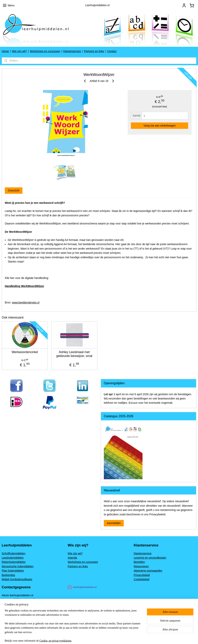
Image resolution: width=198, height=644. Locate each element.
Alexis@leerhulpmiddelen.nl (18, 621)
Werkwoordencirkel (25, 352)
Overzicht (14, 190)
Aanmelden (114, 523)
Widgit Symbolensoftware (17, 579)
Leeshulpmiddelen (13, 558)
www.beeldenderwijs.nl (26, 302)
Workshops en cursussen (45, 51)
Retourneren (141, 566)
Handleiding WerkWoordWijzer (24, 286)
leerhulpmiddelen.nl (82, 587)
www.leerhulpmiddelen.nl (17, 617)
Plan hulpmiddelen (13, 571)
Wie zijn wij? (19, 51)
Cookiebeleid (141, 579)
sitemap (114, 637)
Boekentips (8, 575)
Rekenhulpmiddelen (14, 562)
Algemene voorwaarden (148, 571)
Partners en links (94, 51)
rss (121, 637)
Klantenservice (72, 51)
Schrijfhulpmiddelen (14, 553)
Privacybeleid (142, 575)
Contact (112, 51)
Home (5, 51)
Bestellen (139, 562)
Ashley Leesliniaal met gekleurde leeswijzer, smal (74, 354)
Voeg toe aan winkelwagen (160, 126)
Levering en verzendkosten (150, 558)
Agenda (72, 558)
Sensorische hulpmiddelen (18, 566)
